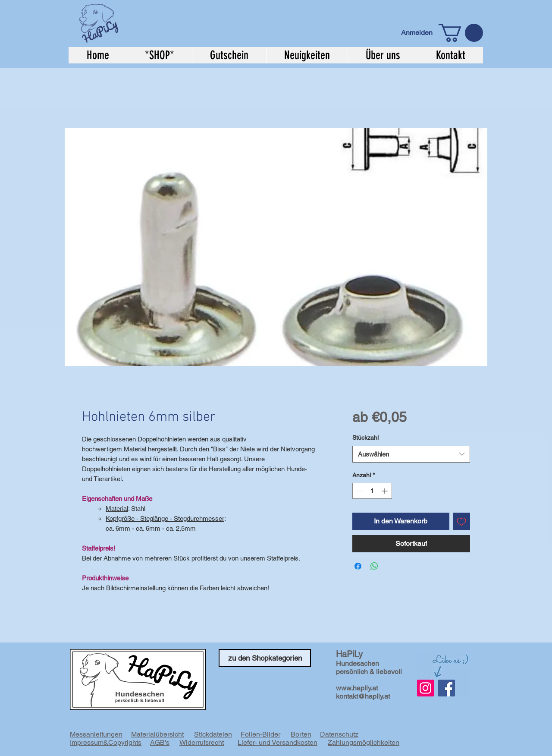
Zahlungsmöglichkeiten (364, 742)
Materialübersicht (157, 734)
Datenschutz (339, 734)
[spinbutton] (372, 491)
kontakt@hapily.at (363, 696)
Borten (301, 734)
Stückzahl (365, 438)
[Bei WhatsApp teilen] (374, 566)
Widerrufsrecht (202, 742)
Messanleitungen (96, 734)
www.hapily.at (357, 688)
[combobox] (411, 454)
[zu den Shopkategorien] (265, 658)
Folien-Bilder (260, 734)
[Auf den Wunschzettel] (461, 521)
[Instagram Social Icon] (425, 688)
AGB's (160, 742)
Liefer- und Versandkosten (278, 742)
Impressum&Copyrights (106, 742)
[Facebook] (447, 688)
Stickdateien (213, 734)
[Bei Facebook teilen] (358, 566)
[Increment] (385, 491)
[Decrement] (359, 491)
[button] (461, 33)
